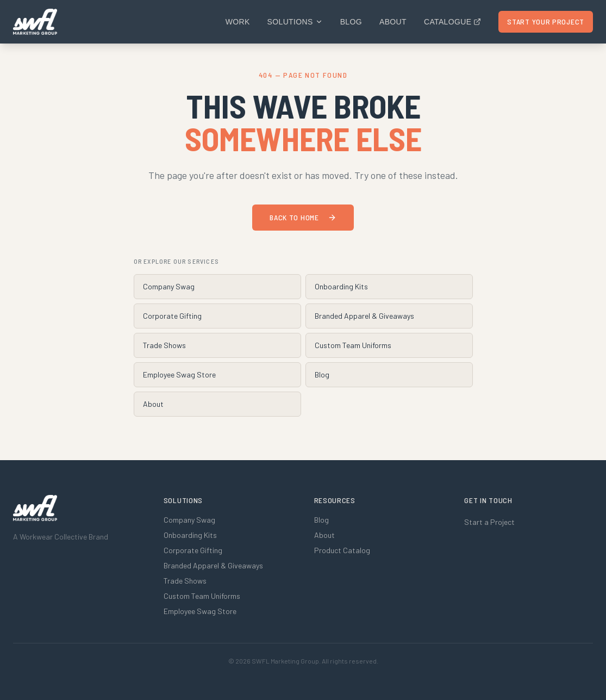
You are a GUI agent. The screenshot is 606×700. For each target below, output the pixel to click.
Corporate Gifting (172, 316)
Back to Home (303, 217)
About (393, 22)
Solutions (295, 22)
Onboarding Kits (341, 286)
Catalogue (452, 22)
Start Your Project (546, 21)
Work (238, 22)
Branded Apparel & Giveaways (364, 316)
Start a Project (489, 522)
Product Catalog (342, 550)
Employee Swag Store (179, 374)
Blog (351, 22)
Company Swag (169, 286)
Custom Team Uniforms (353, 345)
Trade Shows (164, 345)
